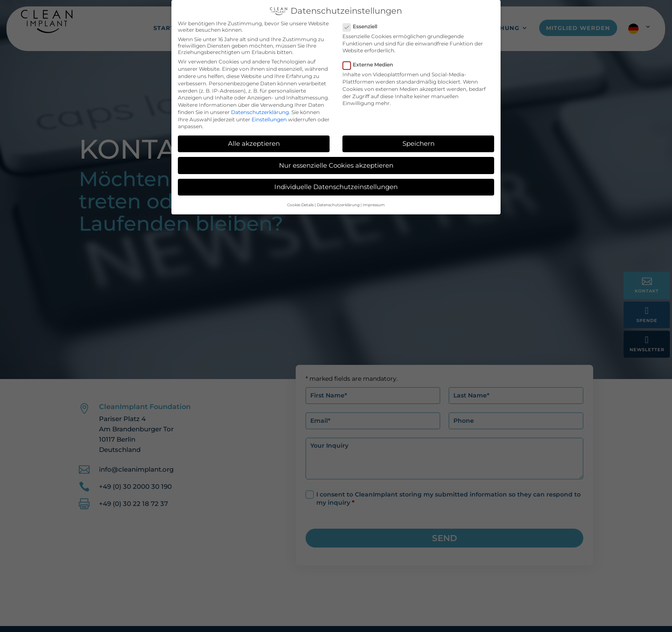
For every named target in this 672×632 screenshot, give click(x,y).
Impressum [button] (374, 204)
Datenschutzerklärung (260, 111)
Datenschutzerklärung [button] (338, 204)
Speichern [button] (418, 143)
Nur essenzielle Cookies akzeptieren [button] (336, 164)
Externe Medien (371, 64)
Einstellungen (269, 119)
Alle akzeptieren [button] (254, 143)
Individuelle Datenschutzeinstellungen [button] (336, 186)
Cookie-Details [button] (300, 204)
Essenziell (363, 26)
